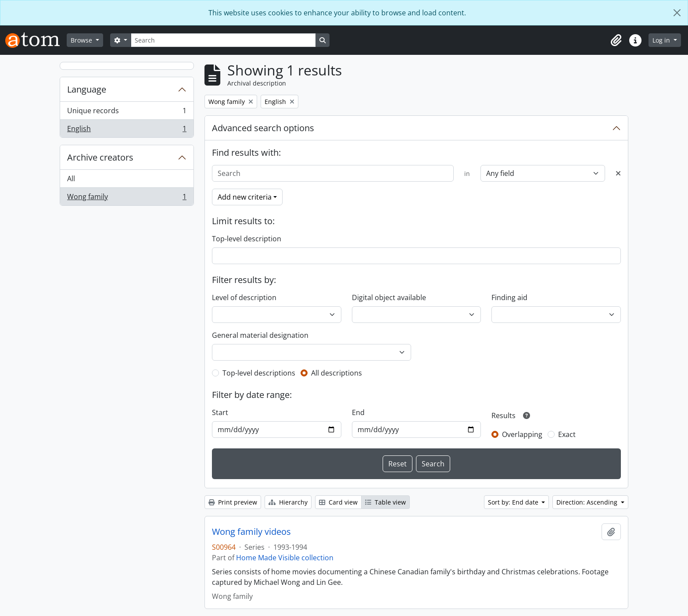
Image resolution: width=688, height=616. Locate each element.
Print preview (233, 502)
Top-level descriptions (259, 373)
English (127, 130)
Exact (567, 434)
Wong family (127, 198)
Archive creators (100, 157)
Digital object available (389, 297)
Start (220, 412)
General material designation (260, 335)
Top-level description (247, 239)
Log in (662, 40)
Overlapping (522, 434)
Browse (82, 40)
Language (87, 89)
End (358, 412)
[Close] (677, 13)
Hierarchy (288, 502)
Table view (385, 502)
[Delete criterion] (618, 173)
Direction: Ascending (588, 502)
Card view (338, 502)
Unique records (127, 113)
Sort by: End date (514, 502)
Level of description (244, 297)
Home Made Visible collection (285, 558)
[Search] (223, 40)
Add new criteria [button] (245, 197)
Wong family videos (251, 532)
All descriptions (337, 373)
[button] (616, 40)
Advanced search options (263, 128)
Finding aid (509, 297)
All (71, 179)
